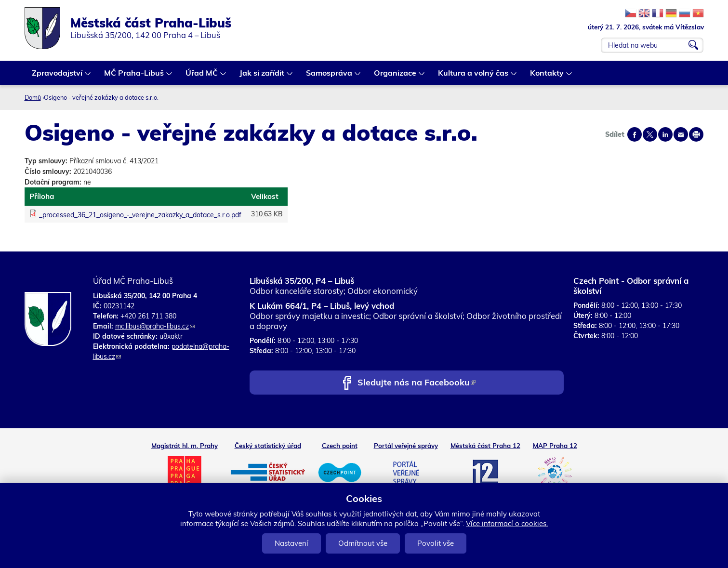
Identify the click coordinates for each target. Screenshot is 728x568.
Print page (696, 134)
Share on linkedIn (665, 134)
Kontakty (547, 76)
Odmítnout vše (363, 543)
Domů (33, 97)
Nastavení (291, 543)
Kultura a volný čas (474, 76)
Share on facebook (635, 134)
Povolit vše (436, 543)
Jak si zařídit (262, 76)
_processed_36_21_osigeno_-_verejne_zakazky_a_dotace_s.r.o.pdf (140, 215)
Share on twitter (650, 134)
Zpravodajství (58, 76)
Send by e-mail (681, 134)
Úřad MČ (202, 76)
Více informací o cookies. (507, 523)
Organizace (396, 76)
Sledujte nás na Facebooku (417, 383)
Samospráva (330, 76)
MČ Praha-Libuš (134, 76)
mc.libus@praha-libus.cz (155, 326)
